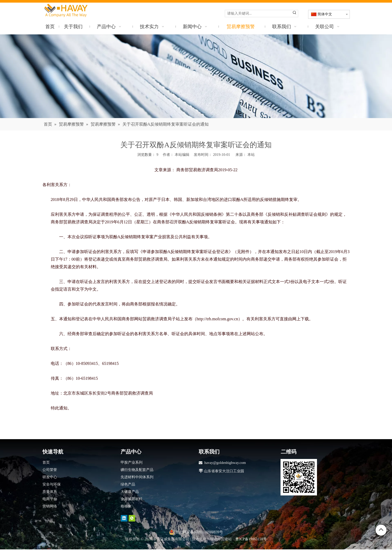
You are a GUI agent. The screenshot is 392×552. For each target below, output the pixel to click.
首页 (46, 462)
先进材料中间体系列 (137, 477)
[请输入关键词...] (258, 14)
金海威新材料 (132, 499)
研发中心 (50, 477)
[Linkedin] (124, 518)
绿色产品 (128, 484)
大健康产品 (130, 492)
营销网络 (50, 506)
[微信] (132, 518)
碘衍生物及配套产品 (137, 470)
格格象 (126, 506)
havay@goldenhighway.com (225, 463)
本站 (251, 155)
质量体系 (50, 492)
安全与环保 (52, 484)
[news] (196, 76)
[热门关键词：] (295, 14)
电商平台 (50, 499)
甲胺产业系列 (132, 462)
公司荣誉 (50, 470)
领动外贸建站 (221, 539)
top (381, 530)
